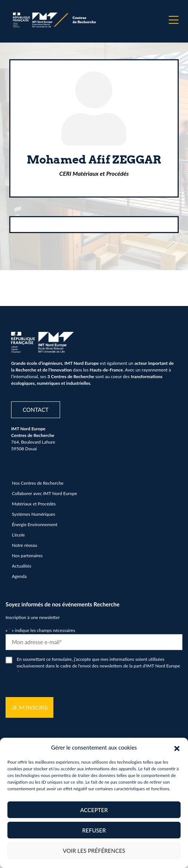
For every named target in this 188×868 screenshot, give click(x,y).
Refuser (94, 830)
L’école (18, 535)
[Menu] (174, 20)
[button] (177, 747)
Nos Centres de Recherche (38, 483)
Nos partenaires (27, 556)
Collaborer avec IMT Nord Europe (44, 493)
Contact (36, 410)
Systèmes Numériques (34, 514)
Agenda (19, 576)
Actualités (22, 566)
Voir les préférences (94, 851)
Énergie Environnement (35, 524)
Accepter (94, 810)
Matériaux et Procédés (34, 504)
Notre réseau (24, 545)
